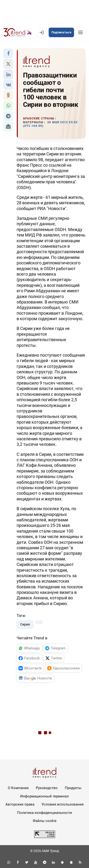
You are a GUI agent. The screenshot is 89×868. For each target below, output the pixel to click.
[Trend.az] (18, 32)
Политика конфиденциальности (44, 813)
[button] (8, 53)
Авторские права (20, 804)
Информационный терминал (44, 796)
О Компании (18, 788)
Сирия (25, 624)
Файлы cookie (45, 821)
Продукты (73, 788)
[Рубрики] (80, 32)
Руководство (47, 788)
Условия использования (63, 804)
